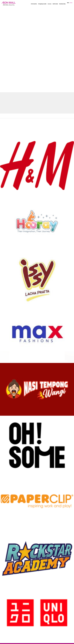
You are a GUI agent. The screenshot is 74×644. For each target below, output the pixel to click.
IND (68, 3)
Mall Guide (55, 4)
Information (34, 4)
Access (50, 4)
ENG (71, 3)
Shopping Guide (42, 4)
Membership (62, 4)
